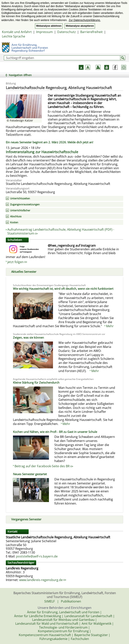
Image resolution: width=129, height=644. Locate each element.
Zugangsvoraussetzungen (25, 204)
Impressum (44, 32)
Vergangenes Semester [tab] (25, 519)
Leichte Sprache (14, 36)
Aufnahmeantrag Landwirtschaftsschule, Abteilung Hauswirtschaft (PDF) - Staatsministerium (61, 231)
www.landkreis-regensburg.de (43, 580)
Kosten (14, 222)
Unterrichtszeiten (20, 198)
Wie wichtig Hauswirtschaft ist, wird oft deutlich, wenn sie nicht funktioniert (63, 289)
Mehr (110, 326)
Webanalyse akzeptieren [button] (80, 26)
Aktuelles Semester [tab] (22, 271)
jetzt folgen (17, 262)
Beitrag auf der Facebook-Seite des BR (44, 466)
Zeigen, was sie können (28, 337)
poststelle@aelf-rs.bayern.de (37, 556)
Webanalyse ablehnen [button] (49, 26)
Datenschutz (67, 32)
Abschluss (16, 216)
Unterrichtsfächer (20, 210)
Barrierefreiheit (91, 32)
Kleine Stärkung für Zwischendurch (36, 382)
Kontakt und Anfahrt (17, 32)
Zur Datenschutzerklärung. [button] (85, 20)
